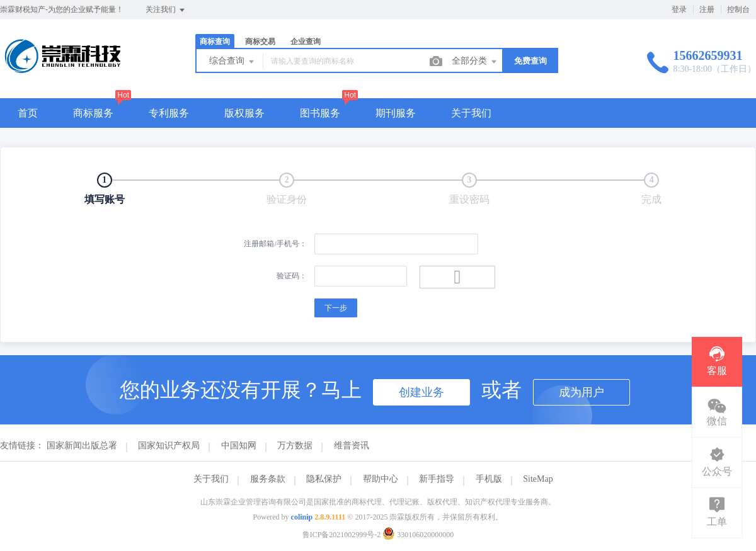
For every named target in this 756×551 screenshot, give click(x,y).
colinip (302, 517)
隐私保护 (324, 479)
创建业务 (421, 392)
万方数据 (295, 446)
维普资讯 (352, 446)
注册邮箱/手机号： (275, 244)
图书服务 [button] (320, 113)
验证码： (292, 276)
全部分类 (475, 62)
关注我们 (166, 10)
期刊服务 (396, 113)
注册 (707, 9)
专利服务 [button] (169, 113)
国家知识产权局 (169, 446)
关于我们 (471, 113)
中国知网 (239, 446)
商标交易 (260, 42)
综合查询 (232, 62)
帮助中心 (381, 479)
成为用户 (581, 392)
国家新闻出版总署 (82, 446)
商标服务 (93, 113)
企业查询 (306, 42)
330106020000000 (418, 535)
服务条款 (268, 479)
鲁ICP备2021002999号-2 (342, 535)
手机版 (489, 479)
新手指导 (437, 479)
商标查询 (215, 42)
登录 (679, 9)
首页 (28, 113)
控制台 (738, 9)
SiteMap (538, 479)
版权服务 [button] (244, 113)
